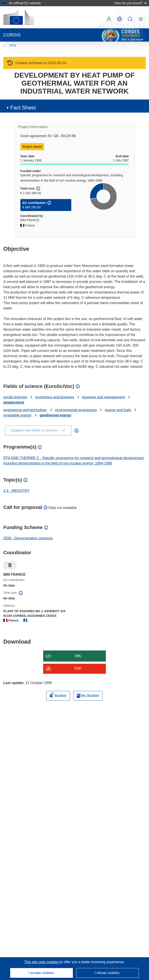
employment (14, 402)
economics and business (55, 397)
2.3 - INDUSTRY (16, 491)
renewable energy (17, 415)
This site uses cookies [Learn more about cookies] (42, 962)
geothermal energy (55, 415)
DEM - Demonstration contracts (28, 538)
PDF (78, 668)
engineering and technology (25, 410)
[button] (120, 19)
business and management (104, 397)
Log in (109, 19)
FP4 (13, 46)
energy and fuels (118, 410)
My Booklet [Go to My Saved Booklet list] (88, 696)
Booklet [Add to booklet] (58, 695)
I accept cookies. (42, 973)
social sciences (15, 397)
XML (78, 656)
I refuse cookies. (107, 973)
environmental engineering (76, 410)
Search (130, 19)
